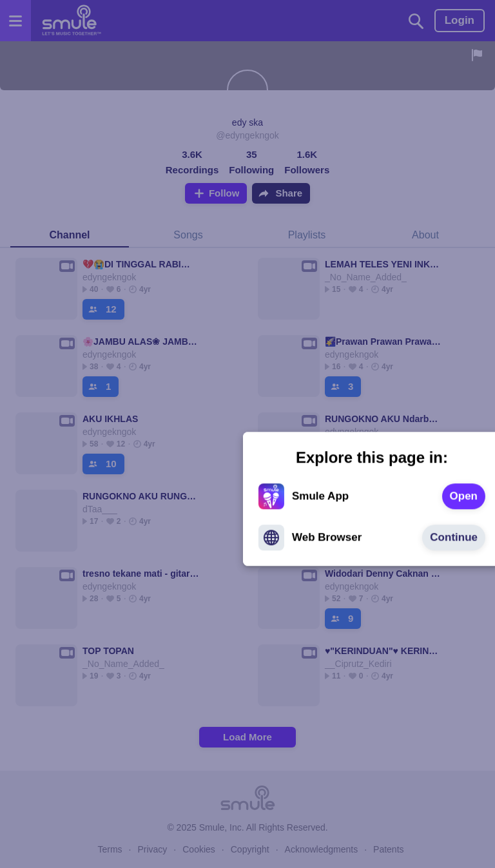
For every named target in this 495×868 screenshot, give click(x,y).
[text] (339, 432)
